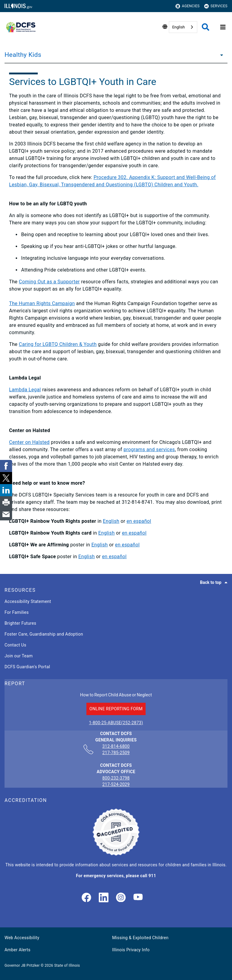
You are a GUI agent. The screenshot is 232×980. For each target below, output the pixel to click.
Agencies (188, 6)
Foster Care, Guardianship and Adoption (44, 634)
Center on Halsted (29, 442)
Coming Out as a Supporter (49, 282)
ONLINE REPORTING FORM (116, 709)
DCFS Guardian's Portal (27, 667)
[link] (86, 898)
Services (216, 6)
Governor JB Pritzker (22, 965)
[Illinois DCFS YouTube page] (138, 898)
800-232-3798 (116, 778)
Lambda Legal (25, 390)
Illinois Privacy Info (131, 950)
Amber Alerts (18, 950)
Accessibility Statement (28, 601)
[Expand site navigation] (223, 27)
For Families (17, 612)
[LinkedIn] (104, 898)
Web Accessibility (22, 938)
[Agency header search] (206, 27)
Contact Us (15, 645)
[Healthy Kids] (220, 55)
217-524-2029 (116, 784)
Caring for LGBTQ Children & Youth (58, 344)
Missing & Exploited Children (140, 938)
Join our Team (19, 656)
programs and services (149, 449)
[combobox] (183, 27)
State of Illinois (67, 965)
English (179, 27)
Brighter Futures (20, 623)
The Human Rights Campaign (42, 303)
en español (139, 521)
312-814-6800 (116, 747)
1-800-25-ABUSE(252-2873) (116, 723)
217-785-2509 (116, 753)
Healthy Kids (23, 55)
